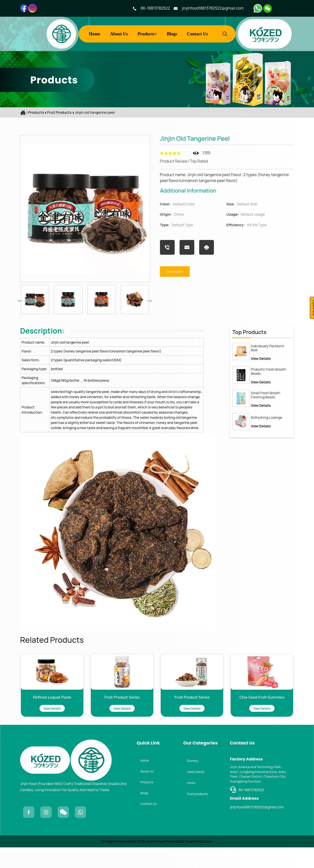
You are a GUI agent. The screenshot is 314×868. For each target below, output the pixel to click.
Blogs (172, 34)
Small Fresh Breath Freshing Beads (266, 419)
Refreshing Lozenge (267, 442)
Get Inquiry (179, 271)
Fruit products (60, 112)
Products (36, 112)
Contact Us (197, 34)
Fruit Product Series (98, 711)
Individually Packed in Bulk (268, 372)
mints (192, 803)
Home (95, 34)
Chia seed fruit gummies (238, 711)
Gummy (194, 779)
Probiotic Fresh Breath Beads (268, 396)
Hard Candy (197, 791)
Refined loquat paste (28, 711)
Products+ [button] (147, 34)
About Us (119, 34)
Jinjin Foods (155, 862)
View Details (261, 383)
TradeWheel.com (199, 862)
